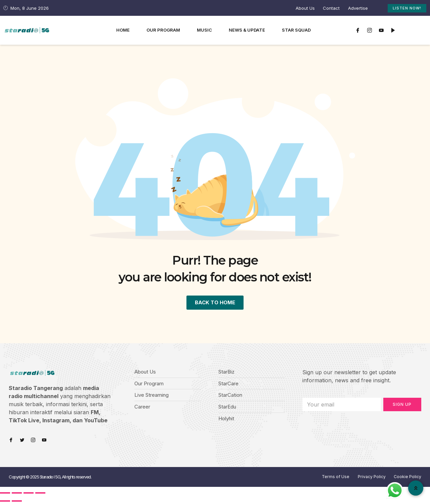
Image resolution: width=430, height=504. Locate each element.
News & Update (247, 30)
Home (123, 30)
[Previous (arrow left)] (5, 502)
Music (204, 30)
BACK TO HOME (215, 303)
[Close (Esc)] (5, 494)
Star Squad (296, 30)
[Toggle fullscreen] (29, 494)
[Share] (17, 494)
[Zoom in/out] (40, 494)
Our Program (163, 30)
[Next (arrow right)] (17, 502)
